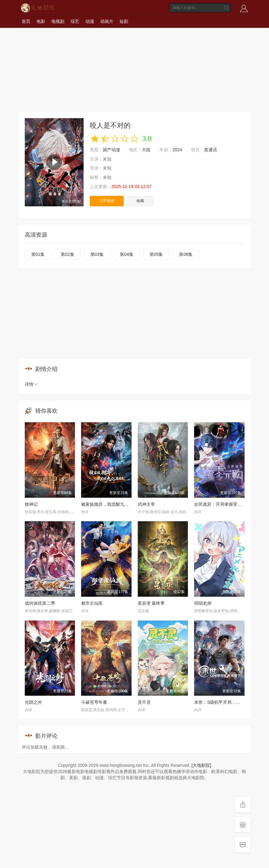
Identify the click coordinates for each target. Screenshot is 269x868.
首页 (26, 21)
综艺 (75, 21)
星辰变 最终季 (151, 603)
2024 (177, 150)
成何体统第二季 (40, 603)
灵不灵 (144, 702)
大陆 (146, 150)
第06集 (186, 254)
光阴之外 (33, 702)
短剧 (124, 21)
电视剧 (58, 21)
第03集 (97, 254)
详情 (32, 384)
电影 (41, 21)
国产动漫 (111, 150)
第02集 (67, 254)
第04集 (127, 254)
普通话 (210, 150)
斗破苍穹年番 (94, 702)
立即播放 (107, 201)
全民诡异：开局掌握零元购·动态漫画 (229, 504)
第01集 (38, 254)
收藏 (140, 201)
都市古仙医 (92, 603)
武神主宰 (146, 504)
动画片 (107, 21)
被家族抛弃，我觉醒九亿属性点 (111, 504)
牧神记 (31, 504)
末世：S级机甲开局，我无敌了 (224, 702)
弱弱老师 (203, 603)
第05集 (156, 254)
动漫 (90, 21)
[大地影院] (202, 765)
